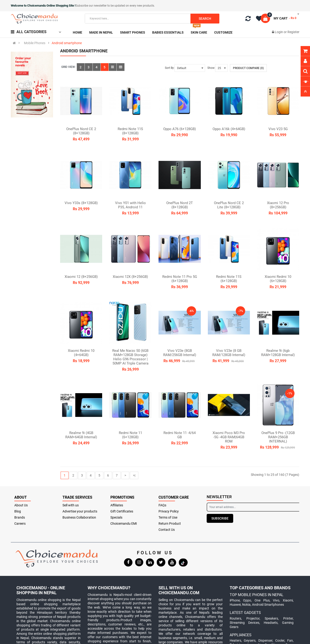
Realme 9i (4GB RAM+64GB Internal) (81, 435)
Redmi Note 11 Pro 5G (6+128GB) (180, 279)
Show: (211, 68)
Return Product (170, 524)
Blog (18, 511)
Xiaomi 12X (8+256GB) (130, 277)
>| (134, 475)
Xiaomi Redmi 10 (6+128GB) (278, 279)
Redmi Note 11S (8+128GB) (130, 131)
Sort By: (170, 68)
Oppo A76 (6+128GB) (180, 129)
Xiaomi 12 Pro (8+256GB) (278, 205)
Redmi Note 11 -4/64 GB (180, 435)
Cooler (280, 640)
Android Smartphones (268, 605)
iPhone (235, 600)
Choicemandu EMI (124, 524)
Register (293, 32)
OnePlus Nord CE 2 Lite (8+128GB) (229, 205)
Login (279, 32)
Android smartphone (67, 43)
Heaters (235, 640)
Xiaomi (288, 600)
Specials (116, 517)
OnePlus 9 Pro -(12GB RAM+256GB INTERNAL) (278, 437)
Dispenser (265, 640)
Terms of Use (168, 517)
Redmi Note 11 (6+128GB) (130, 435)
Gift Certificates (122, 511)
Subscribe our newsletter (91, 6)
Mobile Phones (35, 43)
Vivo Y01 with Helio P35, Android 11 (130, 205)
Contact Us (167, 530)
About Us (21, 505)
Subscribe (220, 518)
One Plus (262, 600)
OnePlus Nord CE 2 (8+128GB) (81, 131)
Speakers (271, 618)
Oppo (247, 600)
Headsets (271, 623)
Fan (290, 640)
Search (205, 19)
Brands (20, 517)
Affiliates (117, 505)
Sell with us (71, 505)
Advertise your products (80, 511)
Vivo (276, 600)
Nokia (246, 605)
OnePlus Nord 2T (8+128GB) (180, 205)
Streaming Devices (245, 623)
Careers (20, 524)
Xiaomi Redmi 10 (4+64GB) (81, 353)
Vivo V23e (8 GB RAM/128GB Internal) (229, 353)
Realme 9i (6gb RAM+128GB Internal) (278, 353)
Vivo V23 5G (278, 129)
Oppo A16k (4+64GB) (229, 129)
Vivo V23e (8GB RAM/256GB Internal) (180, 353)
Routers (235, 618)
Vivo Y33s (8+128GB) (81, 203)
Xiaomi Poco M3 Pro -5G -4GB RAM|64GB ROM (229, 437)
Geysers (250, 640)
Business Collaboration (79, 517)
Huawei (235, 605)
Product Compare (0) (248, 68)
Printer (288, 618)
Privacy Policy (169, 511)
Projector (253, 618)
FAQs (162, 505)
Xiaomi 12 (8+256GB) (81, 277)
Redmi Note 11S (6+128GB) (229, 279)
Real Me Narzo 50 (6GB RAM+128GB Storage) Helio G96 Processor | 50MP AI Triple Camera (130, 357)
